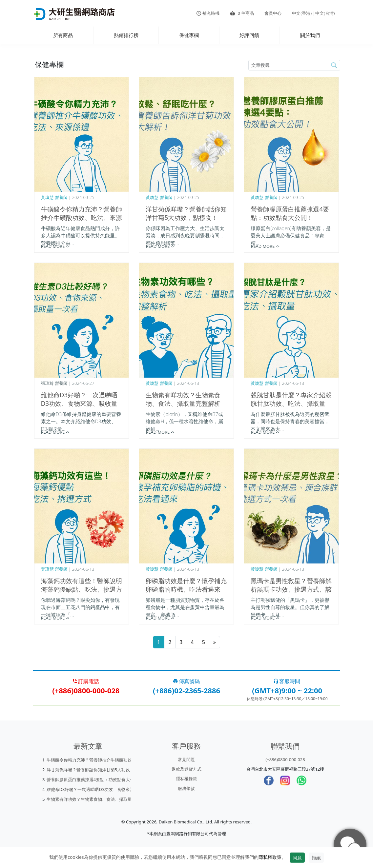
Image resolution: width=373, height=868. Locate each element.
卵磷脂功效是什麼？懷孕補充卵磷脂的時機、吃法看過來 (186, 585)
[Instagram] (285, 780)
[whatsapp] (301, 780)
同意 (297, 858)
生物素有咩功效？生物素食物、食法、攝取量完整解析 (183, 399)
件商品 (242, 13)
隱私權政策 (270, 857)
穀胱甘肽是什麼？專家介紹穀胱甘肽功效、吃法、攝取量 (291, 399)
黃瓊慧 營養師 (54, 197)
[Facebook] (269, 780)
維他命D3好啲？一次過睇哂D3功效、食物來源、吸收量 (79, 399)
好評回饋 (249, 35)
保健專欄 (189, 35)
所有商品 (63, 35)
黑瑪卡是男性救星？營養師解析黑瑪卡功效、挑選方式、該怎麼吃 (291, 589)
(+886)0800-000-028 (285, 759)
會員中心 (273, 13)
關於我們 (310, 35)
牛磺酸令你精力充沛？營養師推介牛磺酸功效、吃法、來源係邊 (82, 218)
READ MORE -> (55, 246)
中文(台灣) (325, 13)
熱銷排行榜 (126, 35)
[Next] (215, 642)
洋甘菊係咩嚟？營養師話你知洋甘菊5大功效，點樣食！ (186, 213)
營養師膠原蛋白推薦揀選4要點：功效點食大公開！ (290, 213)
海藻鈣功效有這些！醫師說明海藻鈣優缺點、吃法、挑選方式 (82, 589)
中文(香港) (302, 13)
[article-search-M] (288, 65)
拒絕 (316, 858)
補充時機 (208, 13)
